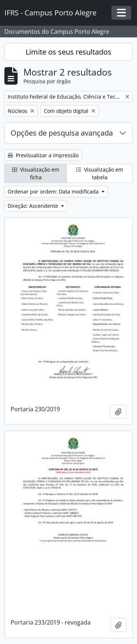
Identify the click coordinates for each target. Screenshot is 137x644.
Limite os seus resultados (68, 52)
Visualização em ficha (36, 173)
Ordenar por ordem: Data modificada (54, 192)
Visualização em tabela (100, 173)
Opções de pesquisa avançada (62, 133)
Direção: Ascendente (34, 206)
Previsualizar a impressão (43, 155)
